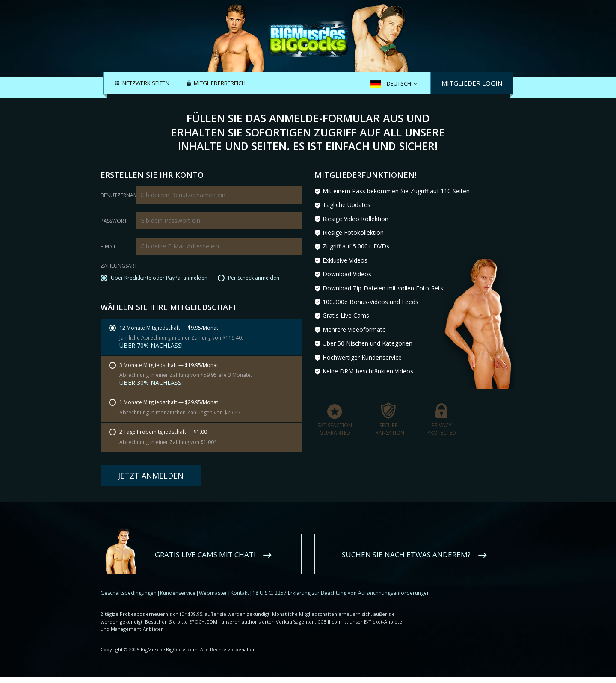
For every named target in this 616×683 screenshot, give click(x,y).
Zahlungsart (119, 266)
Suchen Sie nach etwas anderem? (406, 554)
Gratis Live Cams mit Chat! (205, 554)
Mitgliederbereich (220, 83)
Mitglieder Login (472, 83)
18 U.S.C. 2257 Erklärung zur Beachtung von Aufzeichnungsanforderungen (341, 593)
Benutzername (120, 195)
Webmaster (213, 593)
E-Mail (108, 247)
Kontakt (240, 593)
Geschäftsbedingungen (129, 593)
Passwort (114, 221)
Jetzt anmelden (151, 476)
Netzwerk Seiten (146, 83)
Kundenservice (178, 593)
